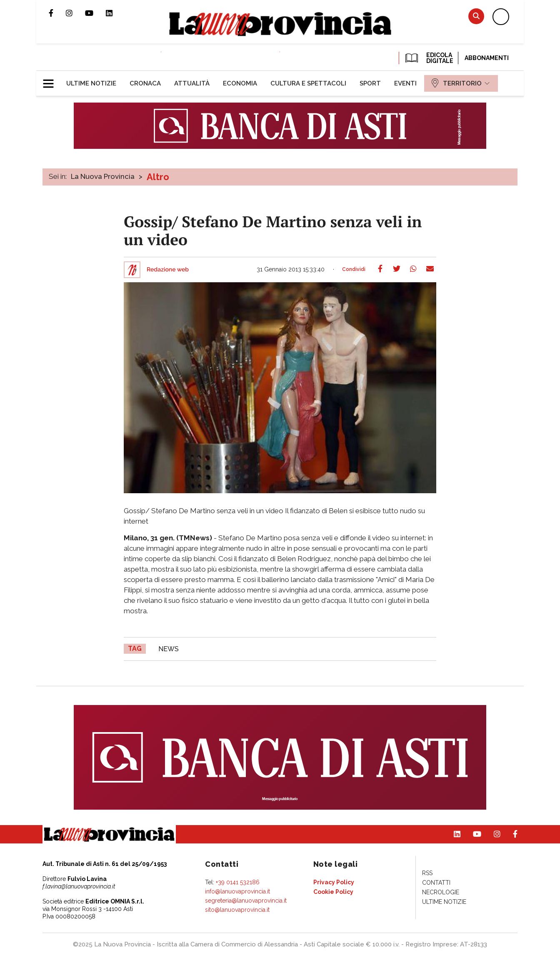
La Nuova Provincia (103, 176)
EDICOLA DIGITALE (429, 58)
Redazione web (168, 270)
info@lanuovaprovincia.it (237, 891)
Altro (158, 177)
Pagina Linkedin (115, 13)
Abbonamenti (487, 58)
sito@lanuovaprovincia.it (237, 910)
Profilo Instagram (75, 13)
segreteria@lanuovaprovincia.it (246, 901)
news (169, 649)
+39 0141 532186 (238, 882)
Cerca (476, 16)
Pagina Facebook (57, 13)
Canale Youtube (95, 13)
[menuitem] (91, 83)
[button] (51, 80)
